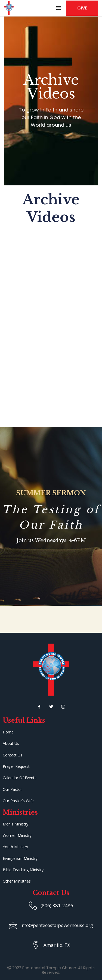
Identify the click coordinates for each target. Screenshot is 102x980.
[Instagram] (63, 707)
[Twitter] (51, 707)
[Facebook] (39, 707)
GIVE (82, 8)
